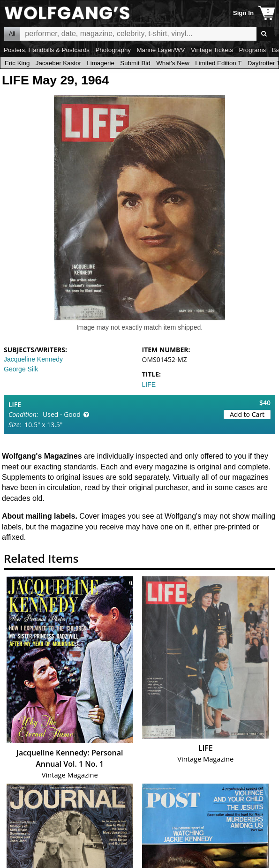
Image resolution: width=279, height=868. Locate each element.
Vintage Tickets (212, 50)
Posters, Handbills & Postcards (47, 50)
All (12, 34)
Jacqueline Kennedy (33, 359)
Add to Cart (247, 414)
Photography (113, 50)
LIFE (149, 385)
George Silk (21, 369)
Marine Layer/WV (161, 50)
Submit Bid (135, 63)
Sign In (243, 13)
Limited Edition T (218, 63)
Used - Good (62, 414)
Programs (253, 50)
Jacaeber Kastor (58, 63)
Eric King (17, 63)
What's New (173, 63)
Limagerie (101, 63)
